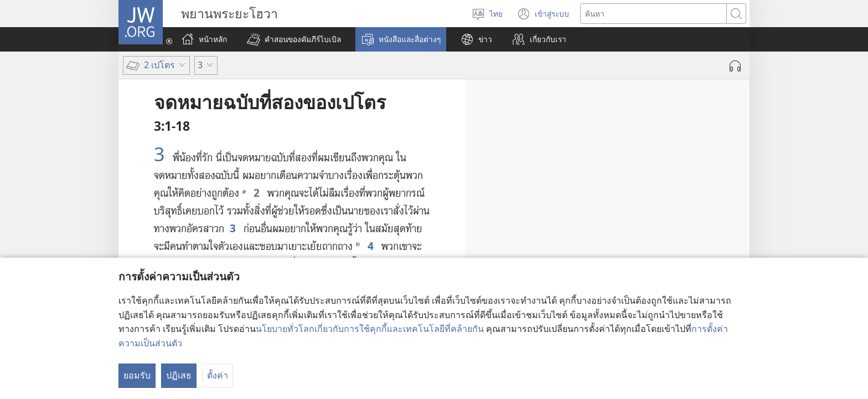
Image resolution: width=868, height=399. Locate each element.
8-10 (583, 167)
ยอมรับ (137, 375)
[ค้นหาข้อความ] (653, 14)
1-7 (712, 144)
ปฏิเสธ (179, 375)
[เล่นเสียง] (735, 66)
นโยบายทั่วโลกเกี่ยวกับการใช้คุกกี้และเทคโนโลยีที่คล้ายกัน (370, 329)
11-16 (620, 190)
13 (616, 213)
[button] (294, 39)
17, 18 (602, 236)
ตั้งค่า (218, 375)
